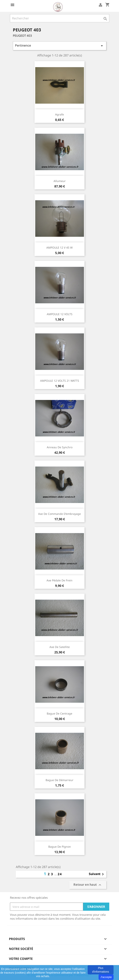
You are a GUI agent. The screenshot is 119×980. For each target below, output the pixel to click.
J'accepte (106, 977)
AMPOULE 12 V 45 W (59, 248)
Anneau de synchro (60, 447)
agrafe (59, 114)
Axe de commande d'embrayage (59, 514)
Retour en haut (88, 885)
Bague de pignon (60, 847)
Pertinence (60, 46)
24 (60, 874)
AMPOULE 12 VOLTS (60, 314)
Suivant (97, 874)
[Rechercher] (60, 18)
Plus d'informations (101, 970)
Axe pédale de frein (59, 580)
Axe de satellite (60, 647)
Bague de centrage (59, 713)
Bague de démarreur (59, 780)
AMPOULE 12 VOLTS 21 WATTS (60, 381)
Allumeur (60, 181)
